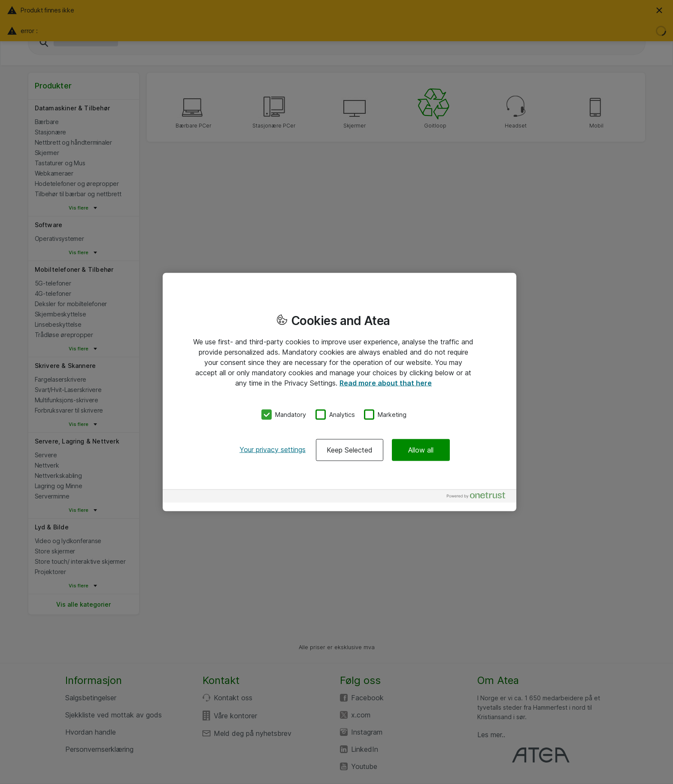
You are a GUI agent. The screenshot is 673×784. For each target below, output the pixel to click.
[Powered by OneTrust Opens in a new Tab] (479, 497)
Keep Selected (350, 450)
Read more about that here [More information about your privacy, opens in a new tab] (386, 383)
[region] (340, 392)
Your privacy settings (273, 449)
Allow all (421, 450)
